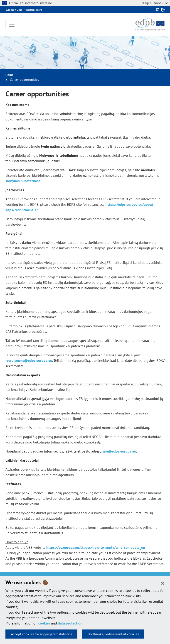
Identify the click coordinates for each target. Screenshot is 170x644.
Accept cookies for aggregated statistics (41, 634)
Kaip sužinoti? (155, 3)
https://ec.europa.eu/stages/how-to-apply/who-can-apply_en (96, 547)
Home (9, 75)
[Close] (163, 583)
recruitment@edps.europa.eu (29, 360)
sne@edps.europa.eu (119, 451)
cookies (44, 623)
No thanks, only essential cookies (113, 634)
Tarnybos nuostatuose (23, 181)
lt (158, 10)
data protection (70, 623)
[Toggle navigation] (12, 25)
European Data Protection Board (24, 10)
